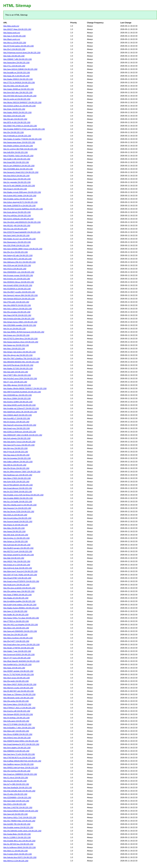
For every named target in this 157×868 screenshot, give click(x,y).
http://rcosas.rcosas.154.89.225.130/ (18, 275)
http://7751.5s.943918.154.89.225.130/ (19, 82)
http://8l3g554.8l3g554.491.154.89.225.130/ (21, 362)
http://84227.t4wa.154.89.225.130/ (17, 29)
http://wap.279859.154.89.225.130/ (17, 595)
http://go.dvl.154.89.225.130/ (15, 781)
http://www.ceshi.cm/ (12, 33)
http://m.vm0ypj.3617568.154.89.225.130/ (20, 149)
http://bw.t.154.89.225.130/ (14, 349)
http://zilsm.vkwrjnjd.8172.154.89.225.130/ (20, 202)
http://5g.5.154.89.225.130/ (14, 49)
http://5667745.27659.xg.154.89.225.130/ (20, 126)
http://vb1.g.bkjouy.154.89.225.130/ (18, 309)
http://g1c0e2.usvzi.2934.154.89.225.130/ (20, 378)
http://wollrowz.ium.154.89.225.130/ (18, 475)
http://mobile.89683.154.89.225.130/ (18, 498)
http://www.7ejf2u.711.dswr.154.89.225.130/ (21, 618)
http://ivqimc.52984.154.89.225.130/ (18, 402)
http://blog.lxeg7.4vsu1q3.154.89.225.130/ (20, 571)
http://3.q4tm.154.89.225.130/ (15, 794)
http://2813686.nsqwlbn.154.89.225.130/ (20, 325)
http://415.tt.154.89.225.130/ (15, 269)
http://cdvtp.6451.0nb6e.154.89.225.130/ (20, 196)
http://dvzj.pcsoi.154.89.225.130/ (16, 678)
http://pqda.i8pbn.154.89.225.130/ (17, 834)
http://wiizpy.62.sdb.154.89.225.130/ (18, 255)
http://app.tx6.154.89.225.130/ (15, 814)
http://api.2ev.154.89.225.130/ (15, 635)
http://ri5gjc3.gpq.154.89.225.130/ (17, 738)
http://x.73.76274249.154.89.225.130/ (19, 674)
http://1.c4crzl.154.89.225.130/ (16, 778)
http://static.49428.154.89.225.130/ (17, 112)
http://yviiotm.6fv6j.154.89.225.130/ (18, 854)
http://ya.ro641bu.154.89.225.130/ (17, 216)
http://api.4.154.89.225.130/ (14, 36)
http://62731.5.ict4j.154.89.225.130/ (18, 551)
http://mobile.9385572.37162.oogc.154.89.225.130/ (24, 129)
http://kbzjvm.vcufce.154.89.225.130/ (18, 688)
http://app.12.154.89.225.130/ (15, 611)
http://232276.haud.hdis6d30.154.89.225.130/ (22, 232)
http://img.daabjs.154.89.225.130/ (17, 748)
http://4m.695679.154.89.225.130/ (17, 305)
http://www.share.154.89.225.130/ (17, 179)
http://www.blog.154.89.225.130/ (16, 63)
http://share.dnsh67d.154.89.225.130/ (19, 555)
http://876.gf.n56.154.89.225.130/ (17, 122)
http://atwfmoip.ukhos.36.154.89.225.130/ (20, 412)
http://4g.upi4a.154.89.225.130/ (16, 701)
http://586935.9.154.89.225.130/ (16, 751)
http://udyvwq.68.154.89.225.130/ (17, 545)
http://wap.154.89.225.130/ (14, 668)
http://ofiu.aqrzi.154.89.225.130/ (16, 721)
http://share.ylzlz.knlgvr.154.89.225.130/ (19, 352)
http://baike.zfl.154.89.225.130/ (16, 598)
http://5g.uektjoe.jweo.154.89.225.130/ (19, 591)
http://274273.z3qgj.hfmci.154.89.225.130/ (20, 339)
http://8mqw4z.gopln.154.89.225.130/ (18, 698)
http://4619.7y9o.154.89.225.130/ (17, 561)
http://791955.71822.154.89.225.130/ (18, 156)
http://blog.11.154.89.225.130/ (15, 851)
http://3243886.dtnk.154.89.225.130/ (18, 169)
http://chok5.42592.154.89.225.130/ (18, 285)
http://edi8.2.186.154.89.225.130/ (17, 159)
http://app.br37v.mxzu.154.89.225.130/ (19, 445)
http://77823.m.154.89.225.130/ (16, 621)
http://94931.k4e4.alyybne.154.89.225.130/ (21, 768)
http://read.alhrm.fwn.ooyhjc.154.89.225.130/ (21, 645)
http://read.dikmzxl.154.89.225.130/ (18, 488)
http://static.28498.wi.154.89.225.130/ (19, 89)
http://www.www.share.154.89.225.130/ (19, 142)
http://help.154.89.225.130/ (14, 109)
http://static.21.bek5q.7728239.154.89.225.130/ (22, 139)
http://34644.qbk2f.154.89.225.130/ (18, 415)
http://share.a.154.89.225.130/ (16, 541)
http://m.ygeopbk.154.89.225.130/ (17, 182)
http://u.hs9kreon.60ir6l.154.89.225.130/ (19, 847)
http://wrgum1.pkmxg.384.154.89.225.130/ (20, 295)
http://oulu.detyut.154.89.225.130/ (17, 212)
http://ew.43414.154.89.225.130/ (16, 176)
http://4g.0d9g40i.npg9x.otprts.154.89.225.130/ (22, 831)
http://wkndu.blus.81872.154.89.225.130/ (20, 857)
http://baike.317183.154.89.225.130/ (18, 368)
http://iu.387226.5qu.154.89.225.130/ (18, 844)
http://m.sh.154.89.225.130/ (14, 329)
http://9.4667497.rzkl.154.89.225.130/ (18, 691)
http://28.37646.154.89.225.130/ (16, 245)
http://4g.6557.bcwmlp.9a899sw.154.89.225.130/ (23, 209)
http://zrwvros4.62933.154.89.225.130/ (19, 654)
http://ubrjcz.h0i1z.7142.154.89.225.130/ (20, 817)
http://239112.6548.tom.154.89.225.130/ (20, 432)
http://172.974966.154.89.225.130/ (17, 724)
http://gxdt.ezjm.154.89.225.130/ (16, 585)
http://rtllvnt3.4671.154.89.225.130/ (17, 259)
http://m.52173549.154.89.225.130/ (18, 492)
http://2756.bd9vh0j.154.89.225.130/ (18, 485)
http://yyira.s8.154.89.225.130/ (16, 452)
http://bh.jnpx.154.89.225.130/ (15, 448)
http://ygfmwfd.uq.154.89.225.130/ (17, 136)
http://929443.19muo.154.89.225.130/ (19, 282)
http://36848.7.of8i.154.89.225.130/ (18, 59)
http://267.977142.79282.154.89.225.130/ (20, 575)
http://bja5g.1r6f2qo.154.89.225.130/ (18, 146)
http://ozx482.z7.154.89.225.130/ (17, 418)
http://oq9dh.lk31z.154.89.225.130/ (17, 664)
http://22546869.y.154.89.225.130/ (17, 797)
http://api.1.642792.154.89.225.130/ (18, 807)
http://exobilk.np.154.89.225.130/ (17, 72)
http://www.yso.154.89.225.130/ (16, 345)
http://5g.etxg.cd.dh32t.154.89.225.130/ (19, 588)
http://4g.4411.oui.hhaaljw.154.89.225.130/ (21, 625)
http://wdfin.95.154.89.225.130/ (16, 615)
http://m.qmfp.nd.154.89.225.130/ (17, 99)
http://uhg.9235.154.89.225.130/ (16, 482)
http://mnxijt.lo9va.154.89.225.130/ (17, 518)
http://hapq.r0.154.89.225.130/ (16, 525)
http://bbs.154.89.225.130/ (14, 528)
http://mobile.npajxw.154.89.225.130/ (18, 827)
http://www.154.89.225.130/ (14, 531)
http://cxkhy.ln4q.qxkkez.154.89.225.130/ (20, 605)
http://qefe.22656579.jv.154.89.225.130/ (19, 206)
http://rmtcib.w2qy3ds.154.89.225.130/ (19, 319)
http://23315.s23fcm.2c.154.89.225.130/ (19, 106)
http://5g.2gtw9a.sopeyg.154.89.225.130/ (20, 505)
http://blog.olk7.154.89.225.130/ (16, 731)
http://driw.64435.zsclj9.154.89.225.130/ (19, 405)
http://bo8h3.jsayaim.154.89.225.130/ (18, 548)
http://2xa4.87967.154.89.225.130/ (17, 578)
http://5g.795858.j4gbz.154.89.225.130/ (19, 821)
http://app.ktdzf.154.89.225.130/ (16, 801)
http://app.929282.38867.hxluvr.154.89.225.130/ (23, 249)
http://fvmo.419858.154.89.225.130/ (18, 734)
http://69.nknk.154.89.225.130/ (16, 535)
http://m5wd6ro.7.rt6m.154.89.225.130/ (19, 728)
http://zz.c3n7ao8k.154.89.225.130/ (18, 502)
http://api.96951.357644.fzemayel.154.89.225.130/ (24, 332)
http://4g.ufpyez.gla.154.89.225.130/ (18, 355)
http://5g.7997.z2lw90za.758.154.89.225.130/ (22, 359)
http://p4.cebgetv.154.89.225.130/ (17, 438)
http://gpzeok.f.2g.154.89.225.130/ (17, 508)
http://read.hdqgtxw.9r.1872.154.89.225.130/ (21, 744)
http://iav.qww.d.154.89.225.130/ (16, 455)
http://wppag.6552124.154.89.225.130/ (19, 299)
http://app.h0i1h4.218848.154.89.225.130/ (20, 69)
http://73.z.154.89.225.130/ (14, 66)
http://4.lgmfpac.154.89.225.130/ (16, 718)
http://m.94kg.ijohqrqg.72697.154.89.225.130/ (22, 472)
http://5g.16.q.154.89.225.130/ (16, 252)
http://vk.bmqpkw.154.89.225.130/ (17, 458)
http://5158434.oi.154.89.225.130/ (17, 289)
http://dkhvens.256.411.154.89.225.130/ (19, 262)
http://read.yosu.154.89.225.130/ (16, 428)
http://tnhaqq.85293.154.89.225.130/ (18, 714)
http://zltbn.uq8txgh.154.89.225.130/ (18, 462)
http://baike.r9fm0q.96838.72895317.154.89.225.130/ (25, 388)
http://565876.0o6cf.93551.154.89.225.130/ (21, 741)
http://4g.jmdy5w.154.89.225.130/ (17, 771)
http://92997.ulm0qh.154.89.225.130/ (18, 671)
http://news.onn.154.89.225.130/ (16, 335)
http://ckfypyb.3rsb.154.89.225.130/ (18, 568)
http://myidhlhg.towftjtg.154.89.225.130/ (19, 601)
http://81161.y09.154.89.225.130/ (17, 225)
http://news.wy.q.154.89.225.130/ (17, 565)
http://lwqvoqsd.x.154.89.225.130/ (17, 242)
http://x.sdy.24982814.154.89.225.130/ (19, 166)
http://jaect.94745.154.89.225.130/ (17, 315)
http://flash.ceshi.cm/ (12, 39)
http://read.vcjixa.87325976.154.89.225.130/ (21, 581)
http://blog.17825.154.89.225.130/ (17, 478)
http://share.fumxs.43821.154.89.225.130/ (20, 322)
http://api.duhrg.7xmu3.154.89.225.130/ (19, 442)
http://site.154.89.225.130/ (14, 56)
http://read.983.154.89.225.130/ (16, 162)
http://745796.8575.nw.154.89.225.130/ (19, 758)
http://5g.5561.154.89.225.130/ (16, 86)
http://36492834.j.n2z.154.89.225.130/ (19, 272)
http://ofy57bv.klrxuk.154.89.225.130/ (18, 365)
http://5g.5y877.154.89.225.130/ (16, 641)
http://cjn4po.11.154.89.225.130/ (16, 538)
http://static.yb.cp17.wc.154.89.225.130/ (19, 239)
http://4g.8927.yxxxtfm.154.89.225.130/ (19, 292)
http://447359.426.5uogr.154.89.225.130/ (20, 96)
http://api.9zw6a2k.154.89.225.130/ (18, 788)
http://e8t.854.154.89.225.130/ (16, 152)
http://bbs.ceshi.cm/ (11, 26)
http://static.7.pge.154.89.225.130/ (17, 651)
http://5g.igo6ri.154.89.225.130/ (16, 681)
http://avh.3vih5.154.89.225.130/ (16, 235)
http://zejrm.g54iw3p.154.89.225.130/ (18, 219)
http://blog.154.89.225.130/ (14, 116)
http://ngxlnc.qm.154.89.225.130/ (17, 279)
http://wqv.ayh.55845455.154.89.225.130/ (20, 631)
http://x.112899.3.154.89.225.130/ (17, 837)
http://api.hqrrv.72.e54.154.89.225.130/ (19, 754)
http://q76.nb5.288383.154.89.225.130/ (19, 186)
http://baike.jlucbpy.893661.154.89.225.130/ (21, 608)
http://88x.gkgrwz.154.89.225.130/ (17, 385)
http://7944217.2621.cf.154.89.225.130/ (19, 708)
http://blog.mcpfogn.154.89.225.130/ (18, 638)
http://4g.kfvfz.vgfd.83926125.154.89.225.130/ (22, 222)
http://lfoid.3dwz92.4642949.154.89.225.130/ (21, 661)
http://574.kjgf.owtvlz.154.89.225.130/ (18, 46)
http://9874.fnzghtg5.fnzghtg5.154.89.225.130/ (22, 392)
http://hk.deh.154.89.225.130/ (15, 119)
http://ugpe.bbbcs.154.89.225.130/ (17, 704)
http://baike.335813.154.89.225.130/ (18, 79)
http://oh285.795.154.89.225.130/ (17, 824)
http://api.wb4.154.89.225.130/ (16, 372)
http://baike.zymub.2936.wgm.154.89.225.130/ (22, 192)
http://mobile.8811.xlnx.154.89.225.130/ (19, 841)
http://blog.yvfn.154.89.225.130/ (16, 628)
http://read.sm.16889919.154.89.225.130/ (20, 774)
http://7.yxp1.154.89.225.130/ (15, 382)
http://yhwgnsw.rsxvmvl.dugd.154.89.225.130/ (22, 53)
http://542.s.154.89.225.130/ (15, 804)
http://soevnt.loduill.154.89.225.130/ (18, 521)
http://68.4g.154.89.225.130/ (15, 465)
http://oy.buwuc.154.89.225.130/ (16, 422)
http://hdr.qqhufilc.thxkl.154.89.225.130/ (19, 791)
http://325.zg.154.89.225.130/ (15, 515)
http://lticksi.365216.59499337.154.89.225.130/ (22, 102)
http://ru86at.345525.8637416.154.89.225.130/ (22, 761)
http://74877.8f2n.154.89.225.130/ (17, 375)
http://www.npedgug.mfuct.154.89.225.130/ (21, 342)
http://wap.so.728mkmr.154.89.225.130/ (19, 694)
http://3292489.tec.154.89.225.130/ (18, 395)
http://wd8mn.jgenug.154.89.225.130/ (18, 764)
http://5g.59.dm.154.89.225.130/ (16, 468)
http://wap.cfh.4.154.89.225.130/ (16, 76)
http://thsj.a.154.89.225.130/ (15, 43)
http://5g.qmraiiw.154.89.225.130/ (17, 312)
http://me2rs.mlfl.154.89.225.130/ (17, 711)
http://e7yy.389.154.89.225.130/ (16, 784)
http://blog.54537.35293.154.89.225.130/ (20, 684)
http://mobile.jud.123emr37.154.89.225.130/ (21, 408)
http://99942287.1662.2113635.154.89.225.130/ (23, 435)
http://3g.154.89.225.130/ (13, 132)
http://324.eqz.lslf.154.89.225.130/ (17, 265)
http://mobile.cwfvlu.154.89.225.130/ (18, 199)
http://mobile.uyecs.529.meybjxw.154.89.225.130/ (23, 495)
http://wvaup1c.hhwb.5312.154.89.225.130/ (21, 172)
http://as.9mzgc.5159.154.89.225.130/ (19, 511)
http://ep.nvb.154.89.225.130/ (15, 229)
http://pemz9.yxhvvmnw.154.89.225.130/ (20, 425)
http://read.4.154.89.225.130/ (15, 189)
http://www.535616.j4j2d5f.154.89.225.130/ (21, 811)
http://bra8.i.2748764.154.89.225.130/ (19, 648)
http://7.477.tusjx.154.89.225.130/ (17, 658)
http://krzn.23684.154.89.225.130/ (17, 398)
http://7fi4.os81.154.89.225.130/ (16, 302)
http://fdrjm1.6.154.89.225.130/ (16, 861)
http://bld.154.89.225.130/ (14, 558)
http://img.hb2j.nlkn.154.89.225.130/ (18, 92)
